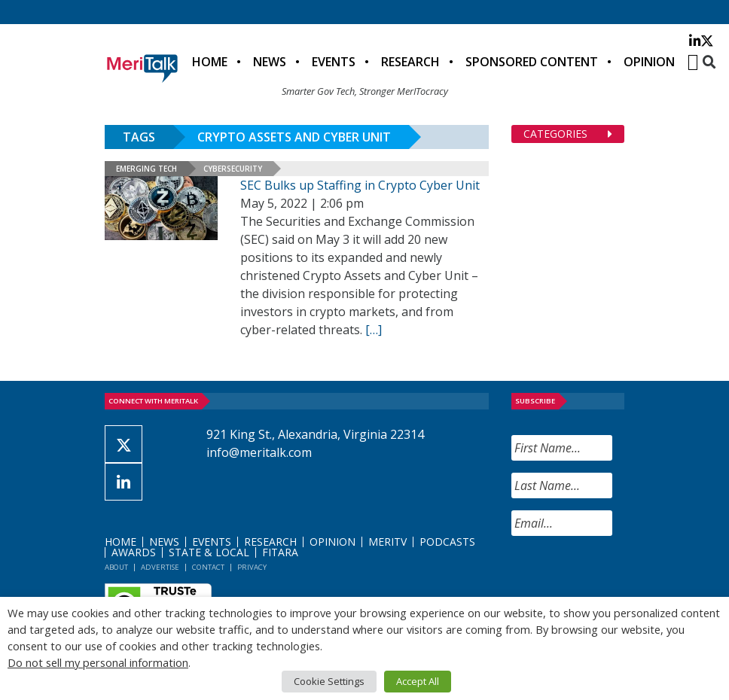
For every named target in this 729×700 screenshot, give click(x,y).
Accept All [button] (418, 681)
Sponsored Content (532, 62)
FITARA (280, 552)
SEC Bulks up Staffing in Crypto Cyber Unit (360, 185)
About (116, 567)
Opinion (649, 62)
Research (410, 62)
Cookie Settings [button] (329, 681)
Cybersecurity (233, 169)
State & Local (209, 552)
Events (334, 62)
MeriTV (387, 542)
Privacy (252, 567)
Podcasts (447, 542)
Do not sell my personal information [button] (98, 662)
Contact (208, 567)
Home (210, 62)
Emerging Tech (146, 169)
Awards (134, 552)
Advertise (160, 567)
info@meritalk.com (259, 452)
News (270, 62)
